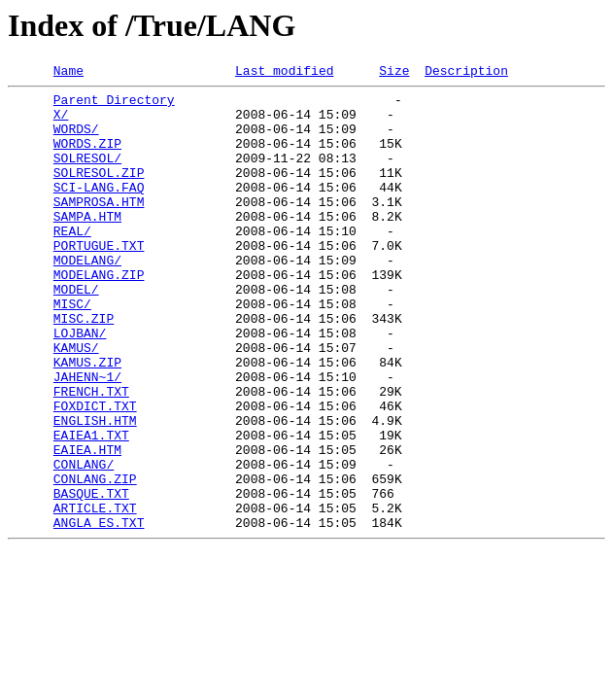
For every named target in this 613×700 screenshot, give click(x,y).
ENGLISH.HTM (95, 490)
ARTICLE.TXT (95, 595)
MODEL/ (76, 332)
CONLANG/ (84, 542)
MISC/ (72, 350)
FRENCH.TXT (91, 455)
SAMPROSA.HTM (99, 227)
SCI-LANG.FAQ (99, 210)
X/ (61, 122)
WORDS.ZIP (87, 157)
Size (394, 73)
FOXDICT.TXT (95, 472)
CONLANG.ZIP (95, 560)
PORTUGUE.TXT (99, 280)
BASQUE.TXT (91, 577)
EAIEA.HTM (87, 525)
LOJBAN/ (80, 385)
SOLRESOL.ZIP (99, 192)
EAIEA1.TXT (91, 507)
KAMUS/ (76, 402)
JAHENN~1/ (87, 437)
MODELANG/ (87, 297)
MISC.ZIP (84, 367)
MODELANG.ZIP (99, 315)
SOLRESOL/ (87, 175)
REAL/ (72, 262)
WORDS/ (76, 140)
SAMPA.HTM (87, 245)
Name (68, 73)
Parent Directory (114, 105)
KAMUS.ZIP (87, 420)
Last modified (284, 73)
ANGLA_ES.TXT (99, 612)
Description (466, 73)
